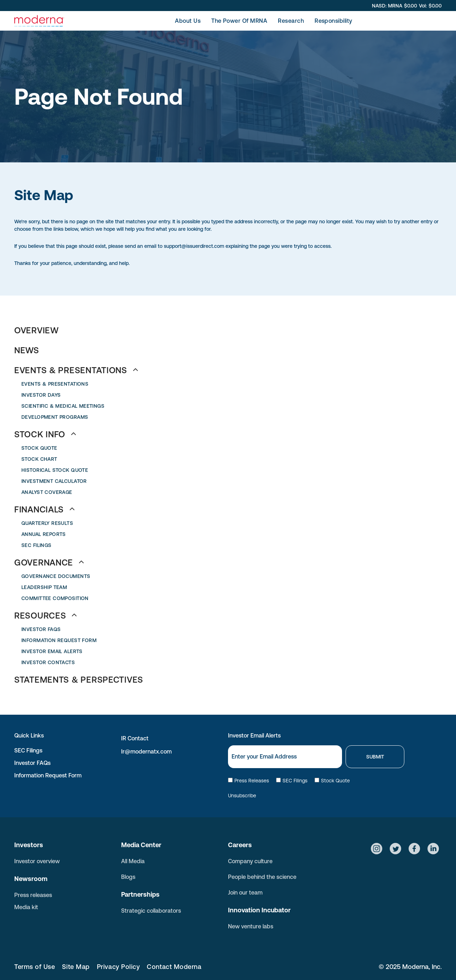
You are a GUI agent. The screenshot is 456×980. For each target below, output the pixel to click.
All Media (133, 861)
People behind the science (262, 877)
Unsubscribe (242, 796)
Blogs (128, 877)
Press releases (33, 895)
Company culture (250, 861)
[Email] (285, 757)
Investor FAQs (32, 763)
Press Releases (248, 781)
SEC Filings (28, 750)
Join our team (245, 892)
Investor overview (37, 861)
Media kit (26, 907)
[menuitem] (188, 21)
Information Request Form (48, 775)
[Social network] (377, 849)
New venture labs (251, 926)
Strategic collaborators (151, 911)
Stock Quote (332, 781)
